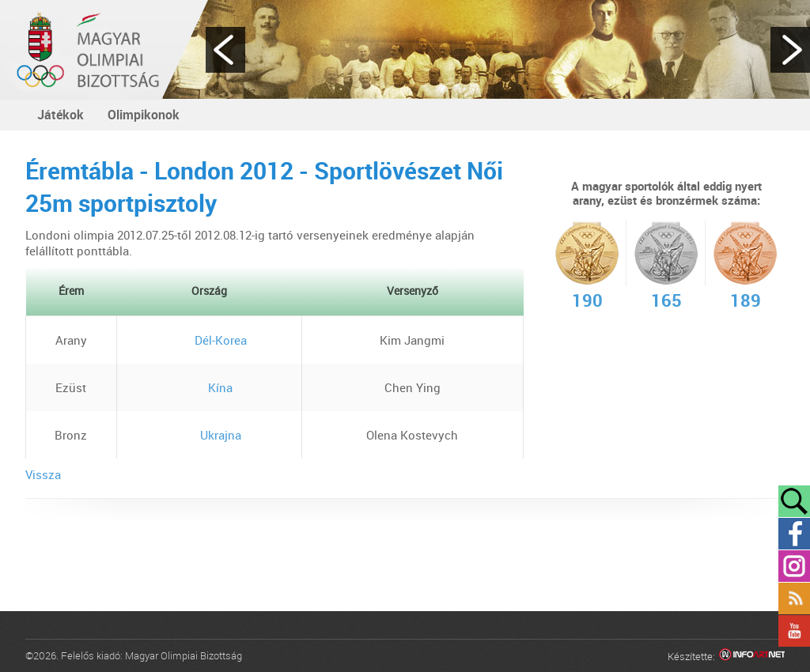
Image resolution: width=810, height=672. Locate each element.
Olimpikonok (144, 115)
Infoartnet (752, 657)
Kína (209, 387)
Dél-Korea (209, 340)
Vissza (43, 474)
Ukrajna (209, 435)
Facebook (794, 534)
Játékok (61, 115)
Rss (794, 598)
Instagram (794, 566)
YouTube (794, 631)
